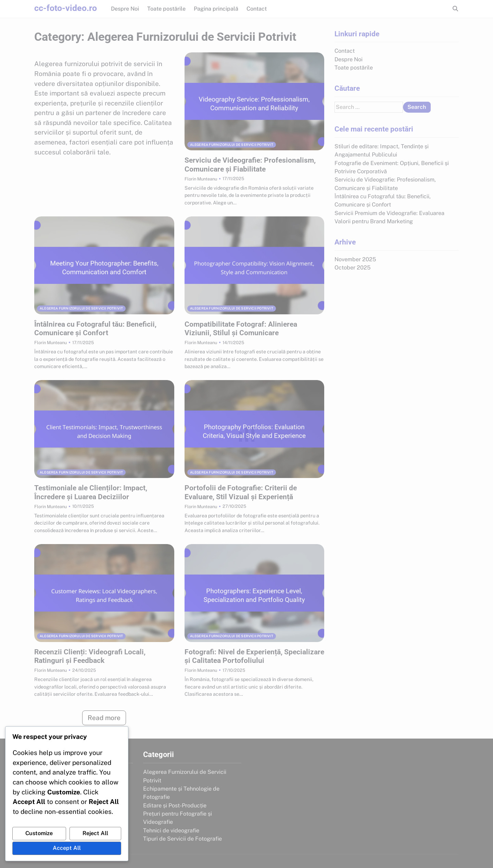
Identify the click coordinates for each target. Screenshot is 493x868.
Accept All (67, 848)
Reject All (95, 833)
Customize (39, 833)
